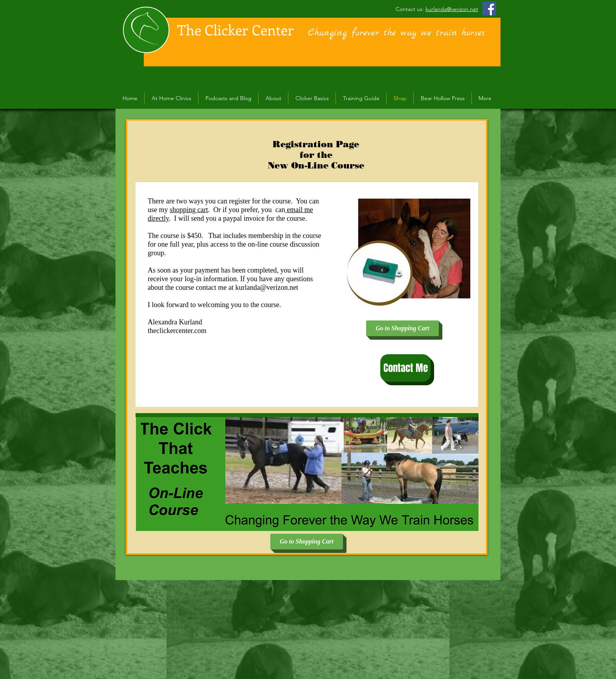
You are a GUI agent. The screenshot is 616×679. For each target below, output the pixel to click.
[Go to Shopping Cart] (402, 328)
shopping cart (189, 210)
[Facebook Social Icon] (489, 8)
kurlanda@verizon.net (452, 9)
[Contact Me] (405, 368)
